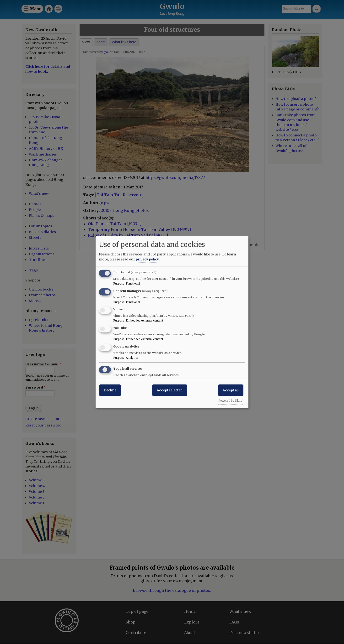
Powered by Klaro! (231, 400)
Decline (110, 390)
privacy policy (147, 259)
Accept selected (170, 390)
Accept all (231, 390)
